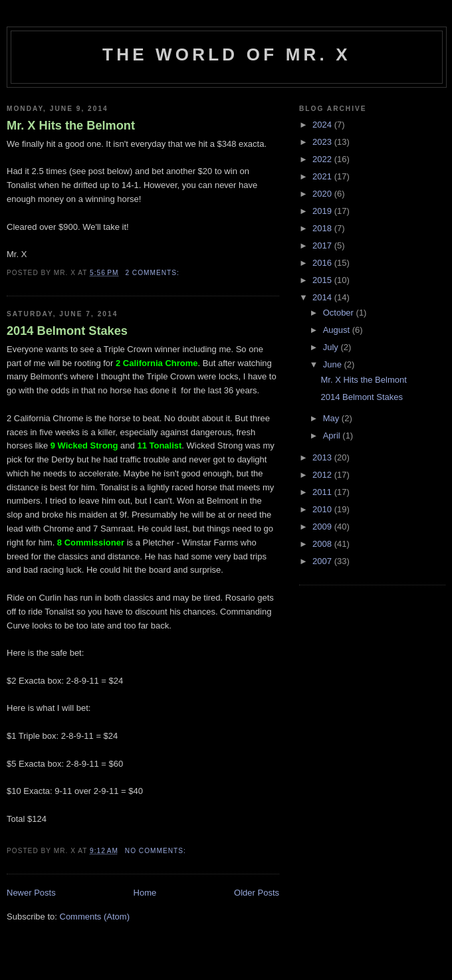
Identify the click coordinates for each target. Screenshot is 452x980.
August (338, 330)
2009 (323, 527)
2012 (323, 475)
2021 (323, 176)
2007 (323, 561)
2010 (323, 509)
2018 (323, 228)
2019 (323, 211)
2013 (323, 457)
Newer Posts (31, 893)
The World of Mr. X (227, 54)
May (332, 418)
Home (145, 893)
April (333, 436)
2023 (323, 142)
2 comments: (153, 273)
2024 (323, 125)
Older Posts (257, 893)
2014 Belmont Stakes (67, 331)
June (334, 364)
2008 (323, 544)
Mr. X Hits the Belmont (71, 126)
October (340, 313)
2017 (323, 245)
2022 (323, 159)
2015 (323, 280)
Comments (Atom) (95, 917)
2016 (323, 263)
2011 (323, 492)
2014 (323, 297)
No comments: (157, 851)
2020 (323, 194)
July (332, 347)
